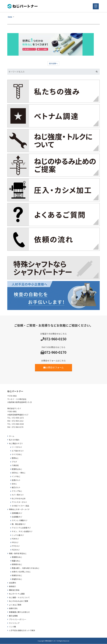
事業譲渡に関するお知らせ (19, 612)
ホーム (12, 436)
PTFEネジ (16, 546)
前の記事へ (53, 64)
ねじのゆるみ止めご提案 (19, 601)
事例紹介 (12, 587)
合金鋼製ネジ (17, 517)
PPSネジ (15, 543)
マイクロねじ (17, 455)
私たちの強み (14, 440)
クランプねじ (17, 491)
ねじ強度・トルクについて (19, 598)
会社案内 (12, 583)
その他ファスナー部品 (20, 506)
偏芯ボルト (16, 488)
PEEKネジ (16, 550)
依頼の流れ (13, 609)
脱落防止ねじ (17, 469)
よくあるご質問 (15, 605)
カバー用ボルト (18, 495)
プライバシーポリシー (18, 620)
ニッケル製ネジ (18, 535)
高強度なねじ (17, 557)
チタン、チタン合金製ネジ (22, 532)
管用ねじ (15, 458)
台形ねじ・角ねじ (19, 473)
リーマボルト (17, 447)
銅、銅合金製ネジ (19, 524)
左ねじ (14, 484)
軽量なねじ (16, 561)
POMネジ (15, 539)
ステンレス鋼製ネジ (20, 521)
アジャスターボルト (19, 502)
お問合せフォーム (54, 367)
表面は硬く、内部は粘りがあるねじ (26, 568)
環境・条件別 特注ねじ (18, 554)
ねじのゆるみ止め (19, 499)
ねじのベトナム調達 (17, 594)
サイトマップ (14, 623)
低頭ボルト (16, 480)
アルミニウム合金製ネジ (21, 528)
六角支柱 (15, 466)
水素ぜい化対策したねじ (21, 572)
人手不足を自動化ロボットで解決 (22, 631)
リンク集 (12, 627)
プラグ (14, 462)
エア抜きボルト (18, 451)
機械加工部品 (14, 590)
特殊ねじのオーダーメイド (19, 510)
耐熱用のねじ (17, 565)
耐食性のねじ (17, 576)
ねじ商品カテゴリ (16, 444)
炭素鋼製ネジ (17, 513)
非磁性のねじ (17, 579)
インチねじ (16, 477)
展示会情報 (13, 616)
